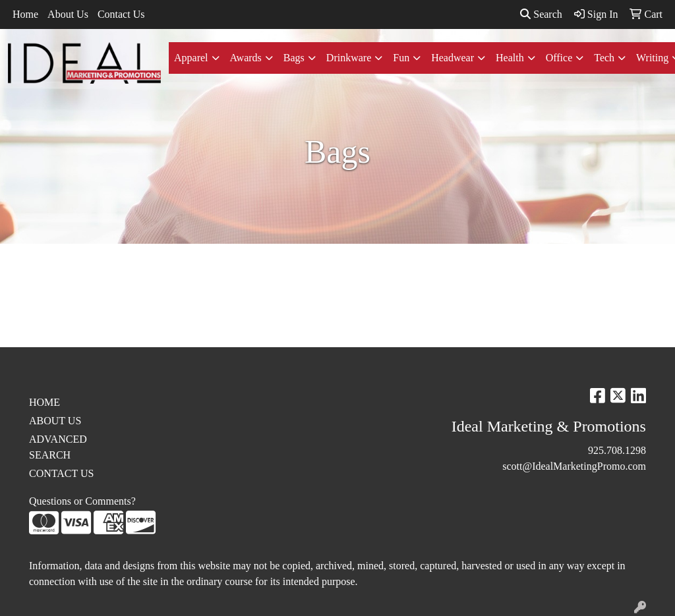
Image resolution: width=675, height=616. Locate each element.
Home (25, 14)
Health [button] (510, 58)
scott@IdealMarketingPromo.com (574, 466)
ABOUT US (55, 421)
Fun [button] (401, 58)
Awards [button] (246, 58)
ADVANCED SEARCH (58, 447)
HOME (44, 402)
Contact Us (121, 14)
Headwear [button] (453, 58)
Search (541, 14)
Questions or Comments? (82, 501)
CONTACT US (61, 473)
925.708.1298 (617, 450)
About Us (68, 14)
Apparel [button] (191, 58)
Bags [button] (294, 58)
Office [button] (559, 58)
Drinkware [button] (349, 58)
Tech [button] (604, 58)
